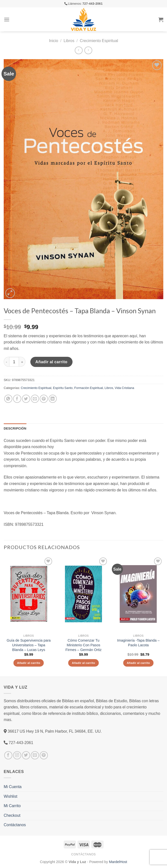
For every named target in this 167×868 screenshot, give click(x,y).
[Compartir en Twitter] (26, 399)
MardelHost (118, 862)
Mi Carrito (12, 806)
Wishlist (10, 796)
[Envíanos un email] (35, 755)
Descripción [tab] (15, 428)
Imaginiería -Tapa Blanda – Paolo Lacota (138, 643)
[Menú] (7, 19)
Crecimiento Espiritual (99, 41)
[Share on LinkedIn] (53, 399)
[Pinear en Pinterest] (44, 399)
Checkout (12, 815)
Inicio (53, 41)
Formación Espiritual (89, 388)
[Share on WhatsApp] (8, 399)
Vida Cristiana (124, 388)
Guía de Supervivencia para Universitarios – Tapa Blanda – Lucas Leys (29, 645)
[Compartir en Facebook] (17, 399)
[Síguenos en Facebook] (8, 755)
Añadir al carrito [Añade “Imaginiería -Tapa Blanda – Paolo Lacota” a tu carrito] (138, 663)
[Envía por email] (35, 399)
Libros (69, 41)
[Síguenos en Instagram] (17, 755)
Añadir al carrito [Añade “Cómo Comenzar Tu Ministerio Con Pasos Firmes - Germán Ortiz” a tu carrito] (84, 663)
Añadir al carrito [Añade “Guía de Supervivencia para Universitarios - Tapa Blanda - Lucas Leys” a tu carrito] (29, 663)
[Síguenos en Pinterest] (44, 755)
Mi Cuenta (13, 787)
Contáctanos (15, 825)
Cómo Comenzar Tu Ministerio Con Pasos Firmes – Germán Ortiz (83, 645)
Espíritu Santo (63, 388)
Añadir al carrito (51, 362)
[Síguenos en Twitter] (26, 755)
